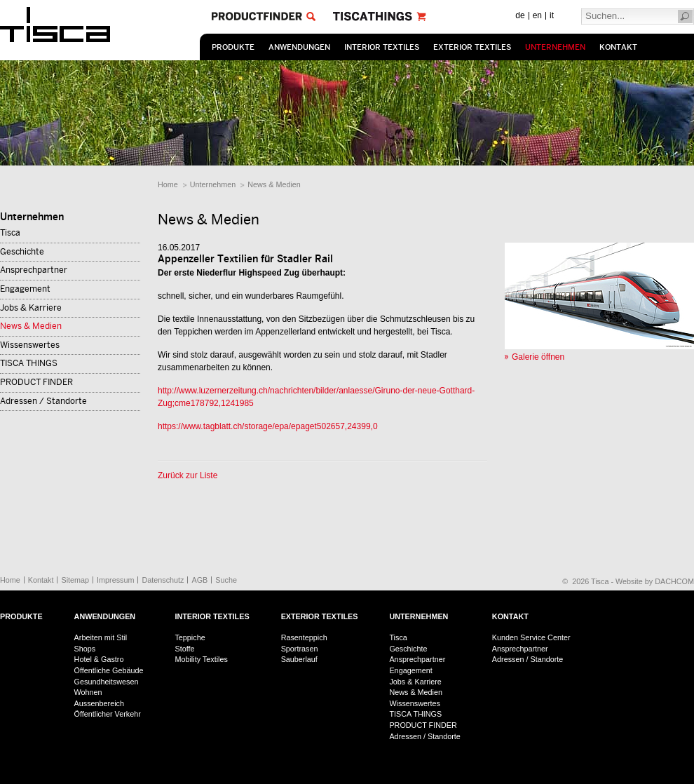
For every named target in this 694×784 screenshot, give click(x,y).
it (552, 15)
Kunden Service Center (531, 637)
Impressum (115, 580)
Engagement (25, 289)
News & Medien (274, 184)
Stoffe (184, 649)
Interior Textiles (382, 47)
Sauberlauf (299, 659)
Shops (85, 649)
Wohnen (88, 692)
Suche (226, 580)
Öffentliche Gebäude (109, 670)
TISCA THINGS (29, 363)
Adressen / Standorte (43, 401)
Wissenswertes (30, 345)
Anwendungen (299, 47)
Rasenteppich (304, 637)
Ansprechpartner (34, 270)
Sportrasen (300, 649)
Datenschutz (163, 580)
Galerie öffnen (538, 357)
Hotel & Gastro (99, 659)
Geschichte (22, 252)
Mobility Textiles (201, 659)
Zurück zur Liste (188, 475)
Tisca (10, 233)
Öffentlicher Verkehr (108, 714)
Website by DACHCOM (655, 581)
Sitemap (75, 580)
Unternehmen (555, 47)
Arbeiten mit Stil (101, 637)
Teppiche (190, 637)
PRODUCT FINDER (36, 382)
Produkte (233, 47)
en (537, 15)
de (520, 15)
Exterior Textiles (472, 47)
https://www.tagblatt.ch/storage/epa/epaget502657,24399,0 (268, 426)
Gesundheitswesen (107, 682)
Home (168, 184)
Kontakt (618, 47)
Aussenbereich (99, 703)
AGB (199, 580)
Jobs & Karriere (31, 308)
